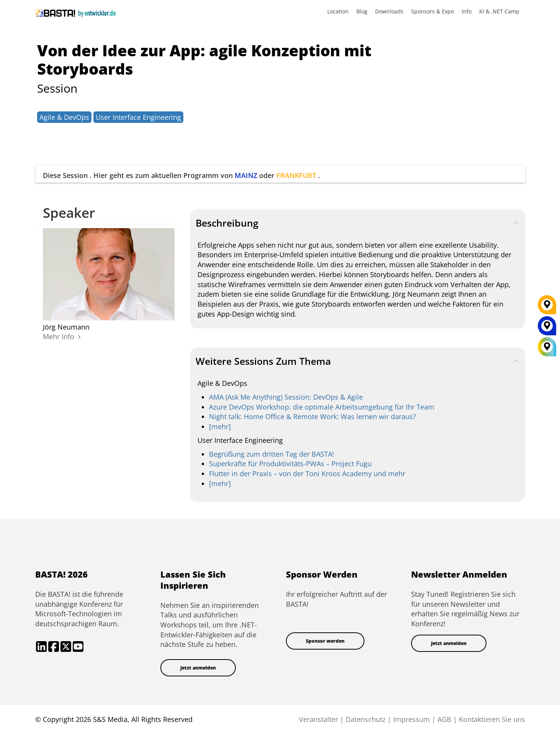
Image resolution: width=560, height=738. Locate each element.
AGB (444, 719)
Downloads (389, 11)
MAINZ (246, 175)
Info (467, 11)
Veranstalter (318, 719)
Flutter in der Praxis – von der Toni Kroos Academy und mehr (307, 473)
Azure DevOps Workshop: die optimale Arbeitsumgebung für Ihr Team (322, 407)
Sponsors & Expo (433, 11)
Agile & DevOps (64, 117)
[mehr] (220, 426)
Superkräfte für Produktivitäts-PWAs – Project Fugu (290, 464)
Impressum (411, 719)
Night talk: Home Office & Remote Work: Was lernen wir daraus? (313, 416)
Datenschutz (366, 719)
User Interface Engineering (138, 117)
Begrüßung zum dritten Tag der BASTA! (272, 454)
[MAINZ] (547, 328)
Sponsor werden (325, 641)
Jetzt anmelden (198, 668)
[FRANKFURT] (547, 307)
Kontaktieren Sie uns (492, 719)
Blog (362, 11)
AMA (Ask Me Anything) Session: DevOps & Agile (286, 397)
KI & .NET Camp (499, 11)
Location (338, 11)
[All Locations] (547, 347)
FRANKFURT (296, 175)
